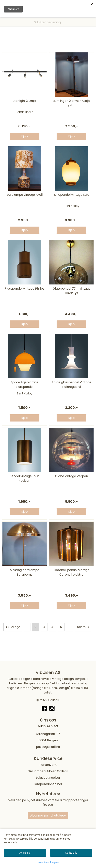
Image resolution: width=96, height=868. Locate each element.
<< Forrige (13, 627)
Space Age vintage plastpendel (25, 385)
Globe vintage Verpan (71, 476)
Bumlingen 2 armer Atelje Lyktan (71, 103)
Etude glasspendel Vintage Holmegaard (72, 385)
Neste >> (83, 627)
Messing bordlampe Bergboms (25, 572)
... (69, 627)
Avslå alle (25, 853)
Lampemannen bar (48, 784)
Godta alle (71, 853)
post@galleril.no (48, 747)
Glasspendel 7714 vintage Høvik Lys (72, 291)
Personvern (48, 765)
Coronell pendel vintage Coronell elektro (72, 572)
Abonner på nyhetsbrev (48, 815)
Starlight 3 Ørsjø (24, 101)
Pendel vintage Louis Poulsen (25, 478)
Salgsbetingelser (48, 778)
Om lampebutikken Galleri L (48, 771)
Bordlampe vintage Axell (25, 195)
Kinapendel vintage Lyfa (72, 195)
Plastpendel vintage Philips (25, 289)
